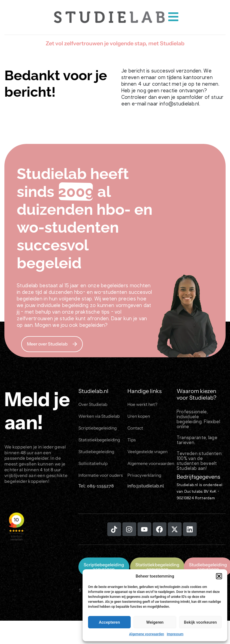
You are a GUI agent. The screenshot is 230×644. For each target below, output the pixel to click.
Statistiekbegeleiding (100, 441)
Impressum (175, 634)
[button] (219, 576)
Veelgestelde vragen (148, 454)
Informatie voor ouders (101, 478)
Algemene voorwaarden (147, 634)
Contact (136, 429)
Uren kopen (139, 417)
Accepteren (109, 622)
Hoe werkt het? (143, 405)
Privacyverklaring (145, 478)
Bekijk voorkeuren (200, 622)
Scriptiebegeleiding (99, 429)
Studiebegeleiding (97, 454)
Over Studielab (94, 405)
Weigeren (155, 622)
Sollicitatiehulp (94, 466)
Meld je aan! (37, 411)
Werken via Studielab (100, 417)
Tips (132, 441)
